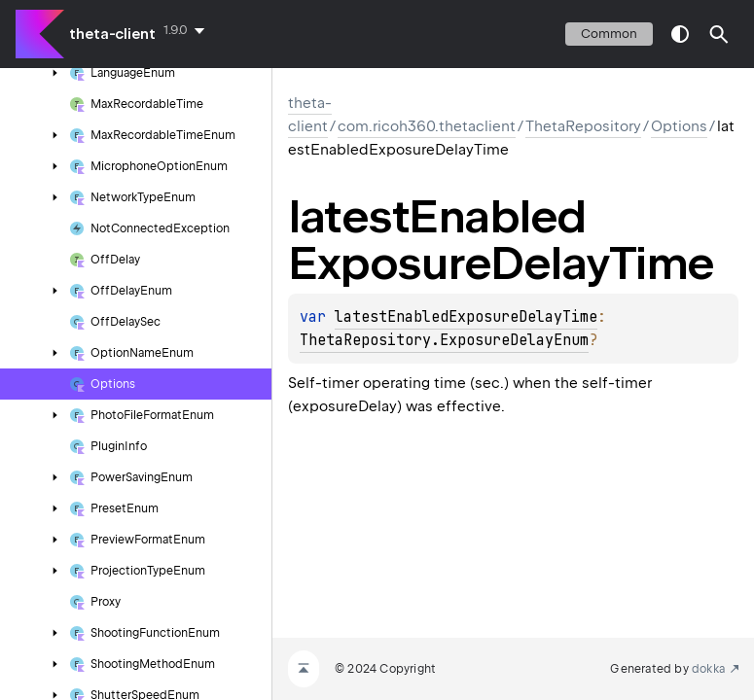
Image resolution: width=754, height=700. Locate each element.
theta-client (112, 34)
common (609, 34)
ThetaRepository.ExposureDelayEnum (444, 340)
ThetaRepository (583, 126)
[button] (719, 34)
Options (679, 126)
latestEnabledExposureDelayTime (466, 317)
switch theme (680, 34)
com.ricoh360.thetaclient (427, 126)
